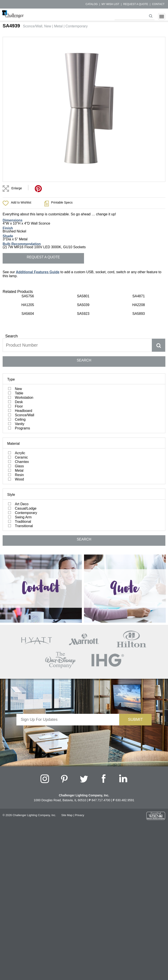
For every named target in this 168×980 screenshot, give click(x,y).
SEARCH (84, 360)
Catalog (92, 4)
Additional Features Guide (38, 272)
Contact (158, 4)
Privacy (80, 815)
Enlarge (17, 188)
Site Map (67, 815)
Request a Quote (136, 4)
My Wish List (110, 4)
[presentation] (68, 734)
